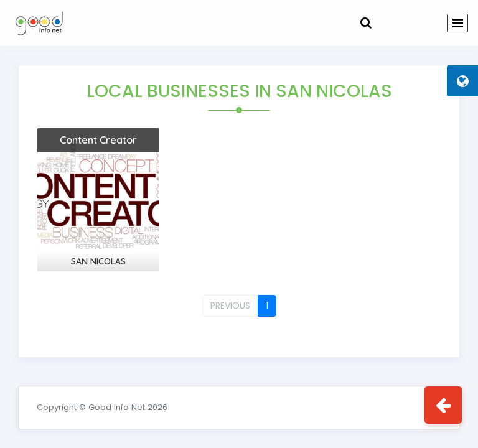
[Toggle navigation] (457, 23)
